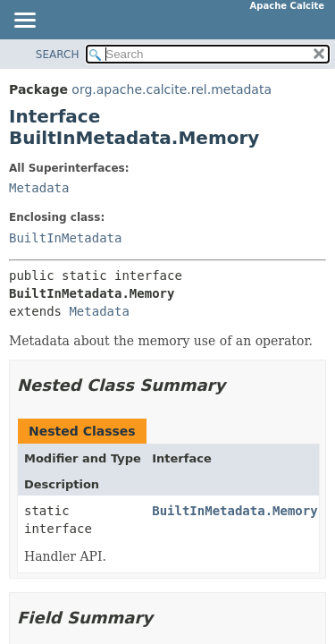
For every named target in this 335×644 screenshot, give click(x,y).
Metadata (39, 188)
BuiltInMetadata (65, 238)
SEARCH (58, 55)
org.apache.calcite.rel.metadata (172, 89)
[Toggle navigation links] (24, 21)
